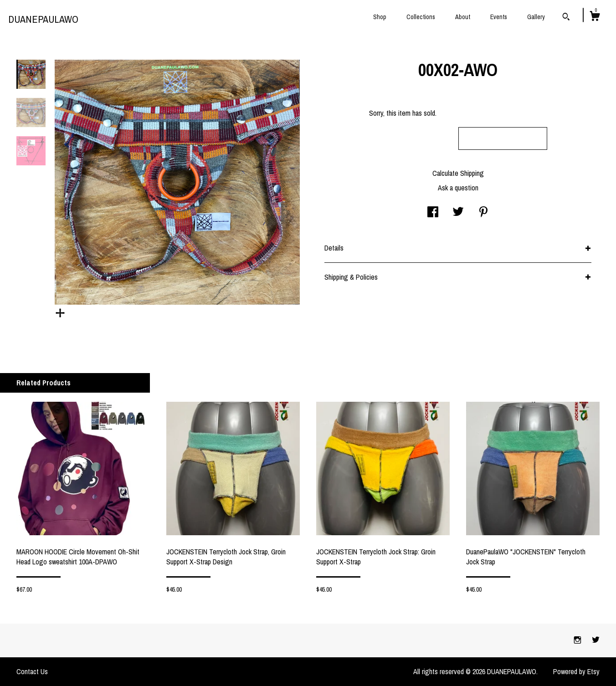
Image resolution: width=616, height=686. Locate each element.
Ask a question (458, 188)
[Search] (566, 18)
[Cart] (595, 17)
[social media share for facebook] (433, 213)
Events (499, 17)
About (463, 17)
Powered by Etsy (576, 671)
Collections (421, 17)
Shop (380, 17)
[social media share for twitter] (458, 213)
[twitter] (596, 640)
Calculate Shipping (458, 173)
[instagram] (578, 640)
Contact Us (32, 671)
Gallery (536, 17)
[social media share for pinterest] (483, 213)
